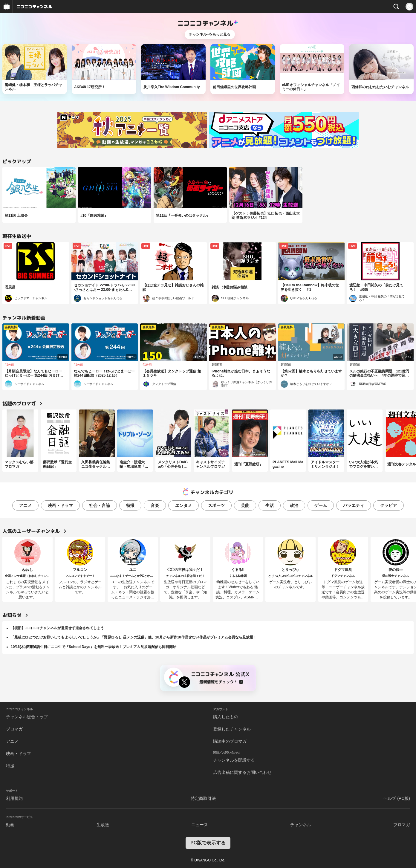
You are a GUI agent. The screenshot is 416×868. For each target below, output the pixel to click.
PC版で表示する (208, 843)
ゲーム (321, 505)
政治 (294, 505)
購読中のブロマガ (230, 741)
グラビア (389, 505)
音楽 (155, 505)
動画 (10, 825)
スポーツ (216, 505)
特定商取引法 (203, 798)
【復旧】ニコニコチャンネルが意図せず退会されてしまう (57, 628)
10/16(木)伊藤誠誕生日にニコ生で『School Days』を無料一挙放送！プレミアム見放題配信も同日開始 (94, 647)
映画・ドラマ (60, 505)
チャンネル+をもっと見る (210, 34)
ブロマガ (14, 729)
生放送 (103, 825)
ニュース (200, 825)
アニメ (25, 505)
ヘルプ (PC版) (397, 798)
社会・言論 (100, 505)
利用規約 (14, 798)
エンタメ (183, 505)
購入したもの (226, 717)
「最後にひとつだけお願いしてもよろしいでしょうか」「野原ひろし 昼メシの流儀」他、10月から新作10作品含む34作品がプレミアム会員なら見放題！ (134, 637)
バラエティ (354, 505)
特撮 (130, 505)
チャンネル (301, 825)
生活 (270, 505)
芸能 (245, 505)
